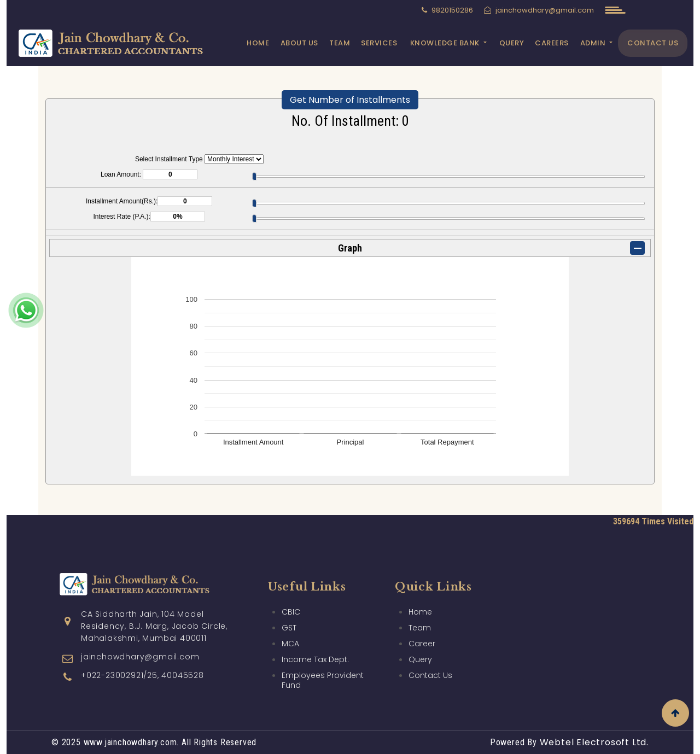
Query (512, 43)
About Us (299, 43)
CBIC (291, 570)
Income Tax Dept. (315, 618)
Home (258, 43)
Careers (552, 43)
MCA (290, 602)
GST (289, 586)
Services (379, 43)
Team (340, 43)
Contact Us (653, 43)
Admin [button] (594, 43)
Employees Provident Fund (323, 639)
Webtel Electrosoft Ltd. (594, 742)
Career (422, 602)
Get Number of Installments (350, 100)
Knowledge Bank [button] (446, 43)
